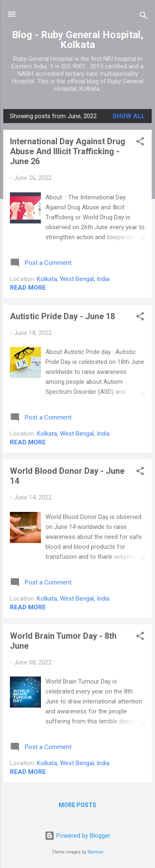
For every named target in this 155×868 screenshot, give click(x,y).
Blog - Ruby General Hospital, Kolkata (78, 40)
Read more (28, 288)
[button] (140, 143)
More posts (77, 805)
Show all (129, 116)
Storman (95, 852)
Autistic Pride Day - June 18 (62, 316)
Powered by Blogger (77, 836)
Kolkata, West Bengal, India (73, 279)
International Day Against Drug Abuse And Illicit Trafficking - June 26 (68, 151)
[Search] (143, 17)
